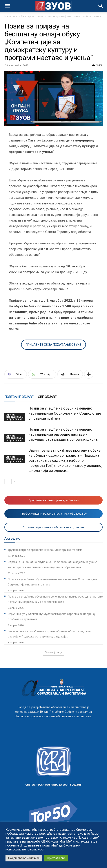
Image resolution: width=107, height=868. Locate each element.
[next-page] (14, 482)
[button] (101, 6)
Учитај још (54, 652)
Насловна (11, 16)
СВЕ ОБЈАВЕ (47, 397)
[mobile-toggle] (7, 6)
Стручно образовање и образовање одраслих (53, 527)
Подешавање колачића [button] (24, 858)
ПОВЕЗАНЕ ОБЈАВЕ (19, 397)
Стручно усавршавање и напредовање (15, 417)
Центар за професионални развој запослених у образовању (61, 16)
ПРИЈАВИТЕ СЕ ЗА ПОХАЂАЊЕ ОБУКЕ (53, 345)
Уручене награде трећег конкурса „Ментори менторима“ (46, 550)
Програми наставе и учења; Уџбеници (54, 500)
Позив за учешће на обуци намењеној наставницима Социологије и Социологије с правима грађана (65, 413)
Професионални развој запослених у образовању (53, 514)
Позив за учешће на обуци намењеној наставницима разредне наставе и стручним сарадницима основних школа (63, 434)
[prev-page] (7, 482)
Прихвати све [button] (56, 858)
